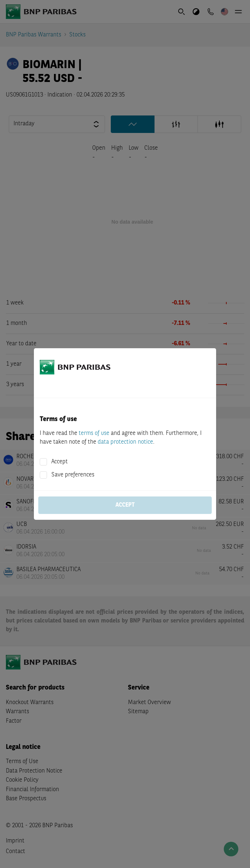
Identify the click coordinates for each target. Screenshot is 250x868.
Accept (60, 462)
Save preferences (73, 475)
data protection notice (125, 442)
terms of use (94, 433)
